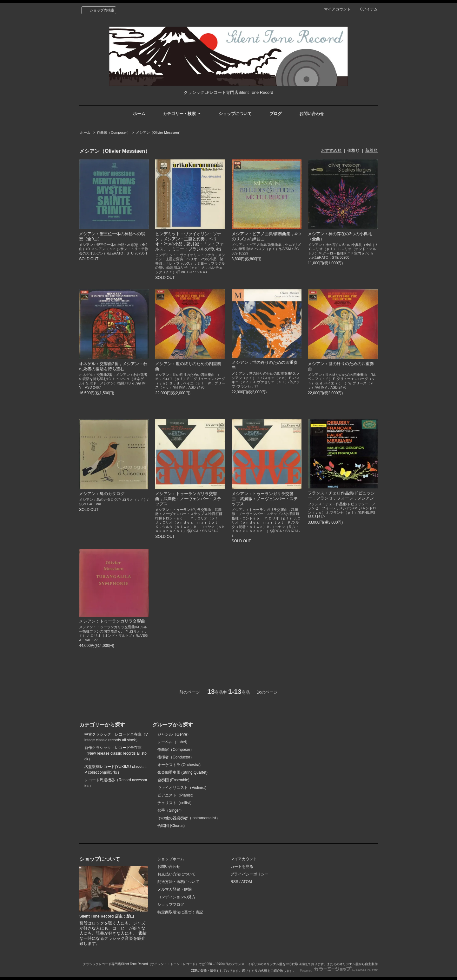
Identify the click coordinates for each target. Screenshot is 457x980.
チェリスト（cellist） (176, 803)
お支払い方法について (176, 874)
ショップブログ (171, 905)
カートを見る (242, 867)
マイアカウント (337, 9)
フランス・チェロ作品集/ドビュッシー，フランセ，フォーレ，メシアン (341, 496)
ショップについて (235, 114)
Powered (339, 971)
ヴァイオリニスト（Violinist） (183, 788)
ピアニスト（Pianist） (176, 795)
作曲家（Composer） (114, 132)
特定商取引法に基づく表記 (180, 912)
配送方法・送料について (178, 882)
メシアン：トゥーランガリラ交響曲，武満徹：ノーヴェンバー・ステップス (188, 499)
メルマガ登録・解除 (175, 889)
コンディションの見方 (176, 897)
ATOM (247, 882)
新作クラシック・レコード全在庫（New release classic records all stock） (116, 753)
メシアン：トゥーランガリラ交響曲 (112, 621)
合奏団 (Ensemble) (173, 780)
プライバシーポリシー (249, 874)
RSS (234, 882)
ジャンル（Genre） (174, 734)
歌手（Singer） (171, 810)
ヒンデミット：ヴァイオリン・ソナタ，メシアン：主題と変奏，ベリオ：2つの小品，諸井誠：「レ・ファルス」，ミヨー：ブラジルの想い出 (189, 241)
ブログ (276, 114)
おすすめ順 (331, 150)
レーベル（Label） (173, 742)
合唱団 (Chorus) (171, 826)
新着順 (371, 150)
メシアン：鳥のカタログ (102, 494)
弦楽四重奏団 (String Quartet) (182, 772)
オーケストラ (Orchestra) (179, 765)
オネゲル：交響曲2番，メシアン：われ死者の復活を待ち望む (113, 366)
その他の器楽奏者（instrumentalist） (189, 818)
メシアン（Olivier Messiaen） (159, 132)
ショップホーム (171, 859)
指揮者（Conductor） (176, 757)
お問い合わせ (312, 114)
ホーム (139, 114)
